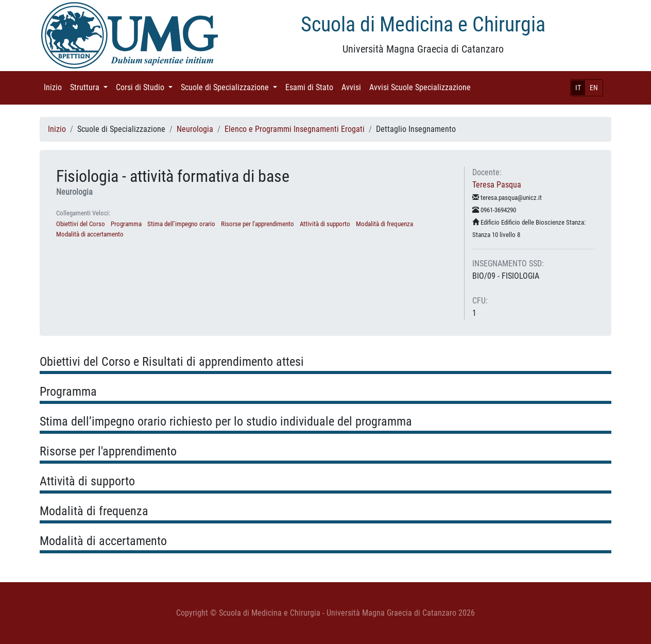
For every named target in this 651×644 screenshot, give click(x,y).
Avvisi (353, 87)
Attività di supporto (325, 224)
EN (594, 88)
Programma (126, 224)
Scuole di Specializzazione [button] (231, 87)
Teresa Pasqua (497, 185)
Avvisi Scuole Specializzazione (422, 87)
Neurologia (195, 129)
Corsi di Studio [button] (146, 87)
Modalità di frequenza (384, 224)
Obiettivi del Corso (81, 224)
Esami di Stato (311, 87)
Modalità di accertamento (90, 234)
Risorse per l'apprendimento (258, 224)
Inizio (55, 87)
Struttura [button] (91, 87)
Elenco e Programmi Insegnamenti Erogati (295, 129)
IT (578, 88)
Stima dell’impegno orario (181, 224)
